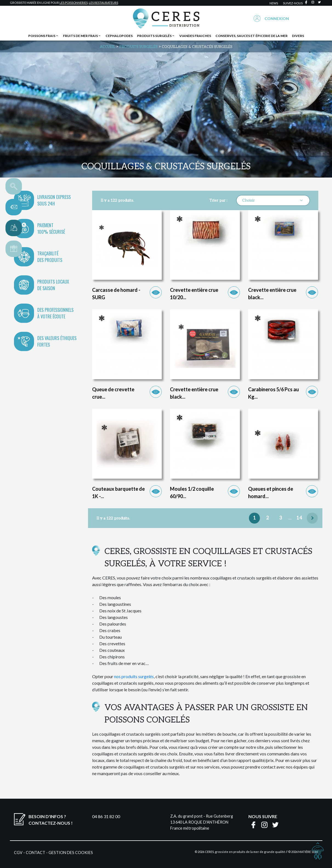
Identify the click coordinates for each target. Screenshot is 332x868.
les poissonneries (74, 3)
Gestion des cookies (71, 853)
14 (299, 518)
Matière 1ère (308, 852)
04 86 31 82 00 (106, 816)
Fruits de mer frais (82, 36)
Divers (298, 36)
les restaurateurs (103, 3)
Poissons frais (43, 36)
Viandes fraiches (195, 36)
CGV (18, 853)
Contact (36, 853)
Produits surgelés (156, 36)
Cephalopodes (119, 36)
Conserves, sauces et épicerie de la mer (252, 36)
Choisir (273, 200)
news (274, 3)
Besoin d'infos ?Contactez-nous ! (51, 820)
